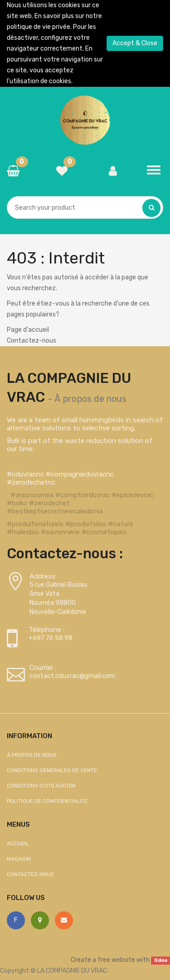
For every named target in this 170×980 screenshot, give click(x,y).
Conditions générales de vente (52, 770)
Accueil (18, 843)
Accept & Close (135, 43)
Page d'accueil (28, 330)
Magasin (19, 859)
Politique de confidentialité (47, 801)
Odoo (161, 960)
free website (116, 960)
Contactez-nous (32, 341)
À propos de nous (90, 399)
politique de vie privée (39, 27)
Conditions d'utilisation (41, 786)
